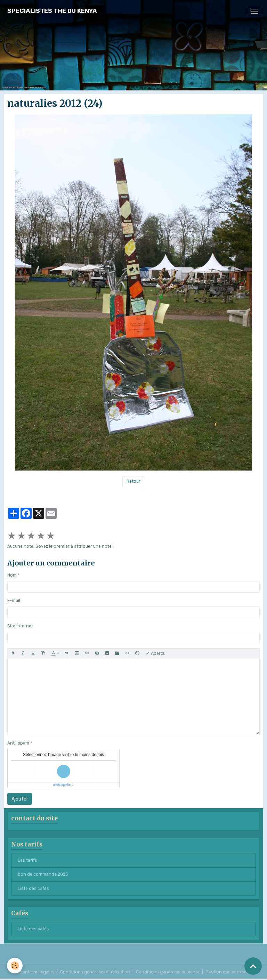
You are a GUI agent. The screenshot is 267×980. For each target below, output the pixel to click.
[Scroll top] (253, 966)
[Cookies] (15, 966)
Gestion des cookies (226, 972)
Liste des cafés (33, 889)
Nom (12, 575)
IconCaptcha (62, 785)
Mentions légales (37, 972)
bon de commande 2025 (43, 874)
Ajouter (20, 799)
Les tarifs (27, 860)
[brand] (52, 11)
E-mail (14, 601)
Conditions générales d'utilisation (95, 972)
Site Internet (20, 626)
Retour (133, 481)
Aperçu (155, 653)
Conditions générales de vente (168, 972)
